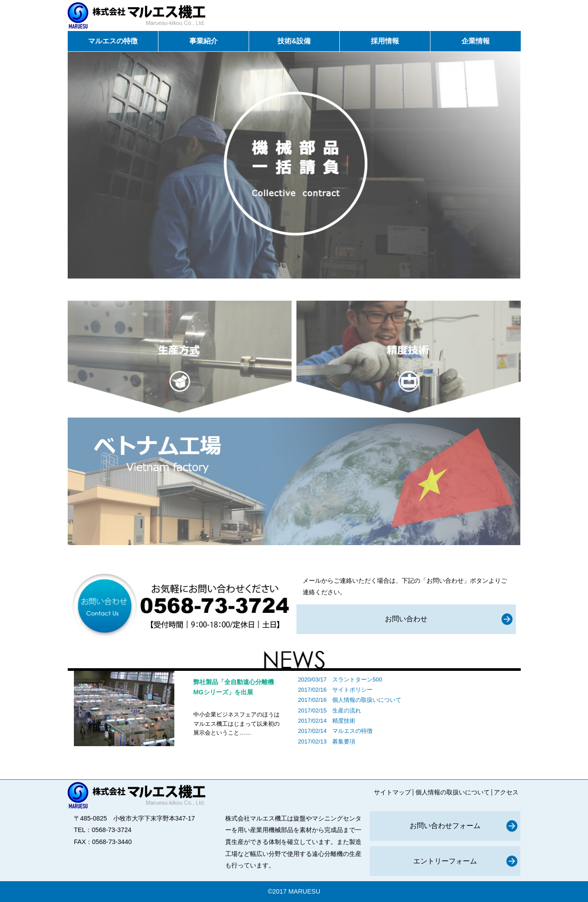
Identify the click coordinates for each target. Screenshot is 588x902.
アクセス (506, 792)
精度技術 (344, 721)
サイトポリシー (352, 690)
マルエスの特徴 (352, 731)
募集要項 (344, 741)
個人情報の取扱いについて (367, 700)
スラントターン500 (357, 679)
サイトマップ (392, 792)
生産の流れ (347, 710)
